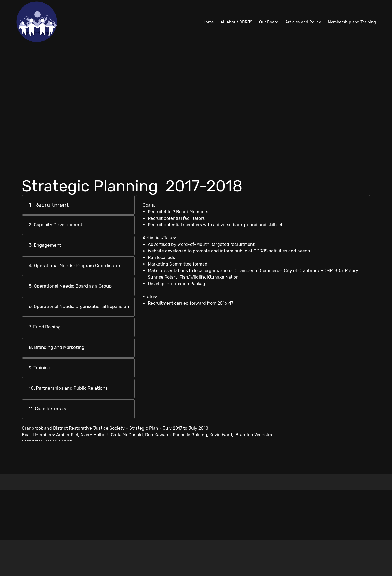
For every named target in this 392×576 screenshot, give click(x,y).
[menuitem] (208, 22)
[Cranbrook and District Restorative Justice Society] (37, 22)
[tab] (78, 205)
